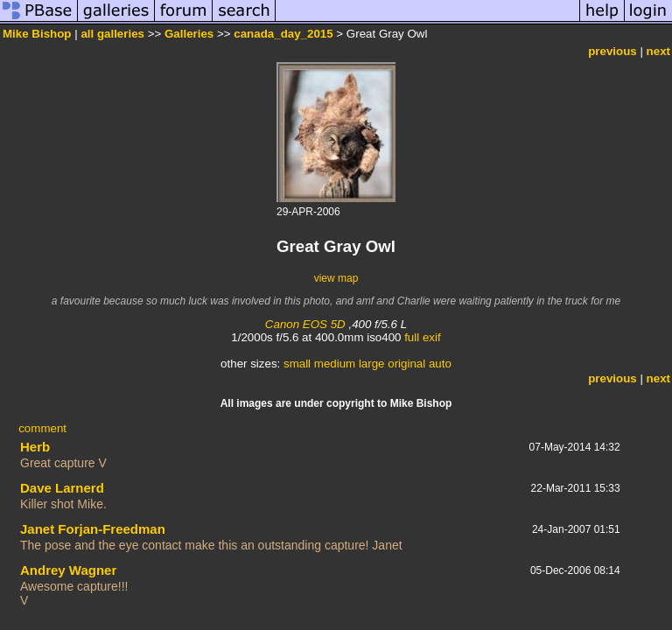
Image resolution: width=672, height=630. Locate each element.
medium (335, 364)
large (372, 364)
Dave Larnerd (62, 488)
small (297, 364)
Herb (35, 447)
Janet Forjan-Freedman (93, 529)
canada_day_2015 (283, 34)
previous (612, 51)
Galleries (189, 34)
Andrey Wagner (68, 570)
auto (440, 364)
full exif (422, 337)
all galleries (112, 34)
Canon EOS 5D (305, 324)
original (406, 364)
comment (42, 428)
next (658, 51)
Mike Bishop (37, 34)
